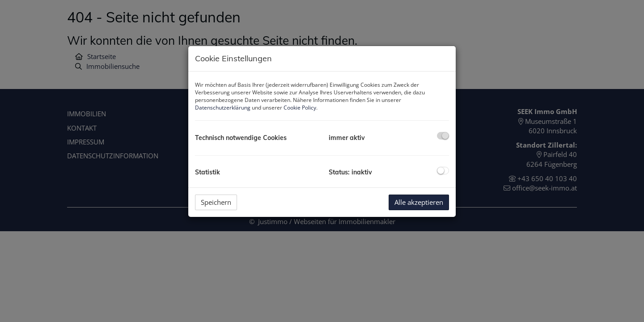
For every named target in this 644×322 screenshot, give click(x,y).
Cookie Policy (300, 108)
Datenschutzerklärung (223, 108)
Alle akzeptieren (419, 202)
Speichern (216, 202)
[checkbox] (443, 136)
